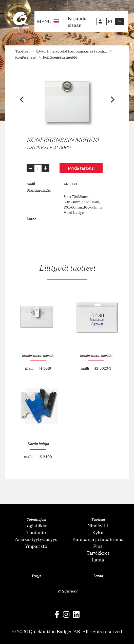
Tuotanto (36, 532)
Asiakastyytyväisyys (36, 539)
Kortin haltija (38, 444)
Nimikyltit (98, 525)
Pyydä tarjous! (81, 168)
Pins (98, 546)
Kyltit (98, 532)
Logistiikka (36, 525)
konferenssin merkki (38, 355)
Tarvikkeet (98, 553)
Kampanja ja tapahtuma (98, 539)
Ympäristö (36, 546)
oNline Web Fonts (67, 640)
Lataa (98, 559)
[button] (22, 100)
